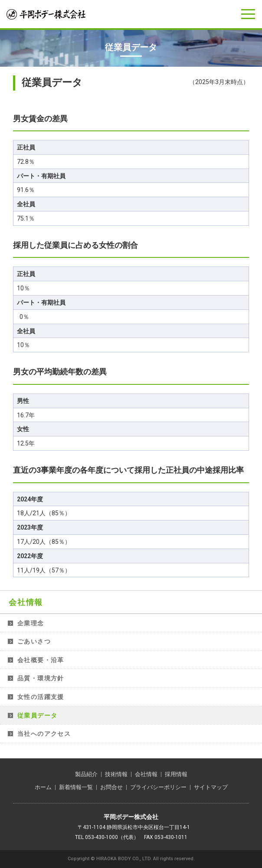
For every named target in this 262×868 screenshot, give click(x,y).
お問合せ (111, 787)
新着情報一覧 (76, 787)
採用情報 (176, 774)
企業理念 (31, 623)
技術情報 (116, 774)
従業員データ (37, 715)
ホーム (43, 787)
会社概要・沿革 (41, 660)
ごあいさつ (34, 641)
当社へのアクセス (44, 734)
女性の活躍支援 (41, 697)
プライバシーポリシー (158, 787)
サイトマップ (211, 787)
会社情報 (26, 602)
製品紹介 (86, 774)
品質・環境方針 (41, 678)
